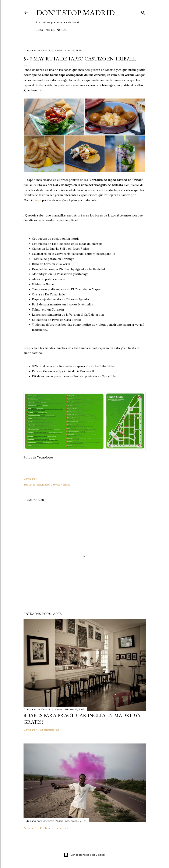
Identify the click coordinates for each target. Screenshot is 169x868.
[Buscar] (143, 12)
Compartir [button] (30, 479)
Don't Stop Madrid (75, 13)
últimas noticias (61, 485)
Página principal (53, 30)
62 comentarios (49, 730)
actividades (43, 485)
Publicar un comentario (54, 828)
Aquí (38, 200)
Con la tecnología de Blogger (84, 855)
